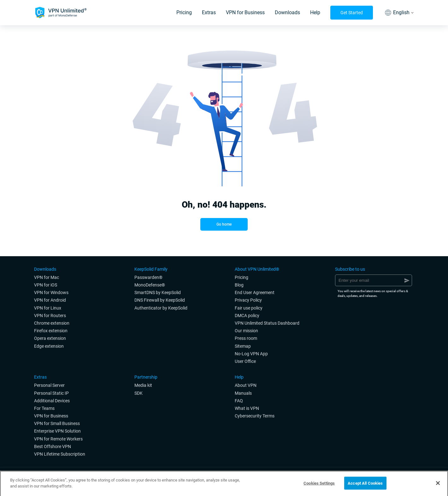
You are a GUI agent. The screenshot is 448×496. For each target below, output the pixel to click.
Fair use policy (249, 308)
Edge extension (49, 346)
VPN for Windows (51, 292)
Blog (239, 285)
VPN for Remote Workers (58, 439)
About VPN (246, 385)
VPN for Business (245, 12)
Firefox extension (51, 331)
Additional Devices (52, 401)
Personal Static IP (51, 393)
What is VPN (247, 408)
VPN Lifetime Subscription (60, 454)
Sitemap (243, 346)
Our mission (246, 331)
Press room (246, 338)
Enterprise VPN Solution (57, 431)
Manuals (243, 393)
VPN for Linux (48, 308)
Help (315, 12)
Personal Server (49, 385)
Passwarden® (148, 277)
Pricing (184, 12)
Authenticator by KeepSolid (161, 308)
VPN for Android (50, 300)
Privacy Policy (248, 300)
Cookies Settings (319, 485)
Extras (209, 12)
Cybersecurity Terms (255, 416)
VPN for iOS (46, 285)
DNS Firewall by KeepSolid (160, 300)
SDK (139, 393)
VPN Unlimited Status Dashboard (267, 323)
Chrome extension (52, 323)
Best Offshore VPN (53, 446)
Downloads (287, 12)
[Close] (438, 485)
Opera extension (50, 338)
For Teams (44, 408)
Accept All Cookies (365, 485)
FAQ (239, 401)
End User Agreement (255, 292)
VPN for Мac (47, 277)
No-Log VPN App (251, 354)
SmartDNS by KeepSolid (158, 292)
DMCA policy (247, 316)
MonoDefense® (150, 285)
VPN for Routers (50, 316)
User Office (245, 361)
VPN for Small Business (57, 423)
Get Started (352, 13)
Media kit (143, 385)
